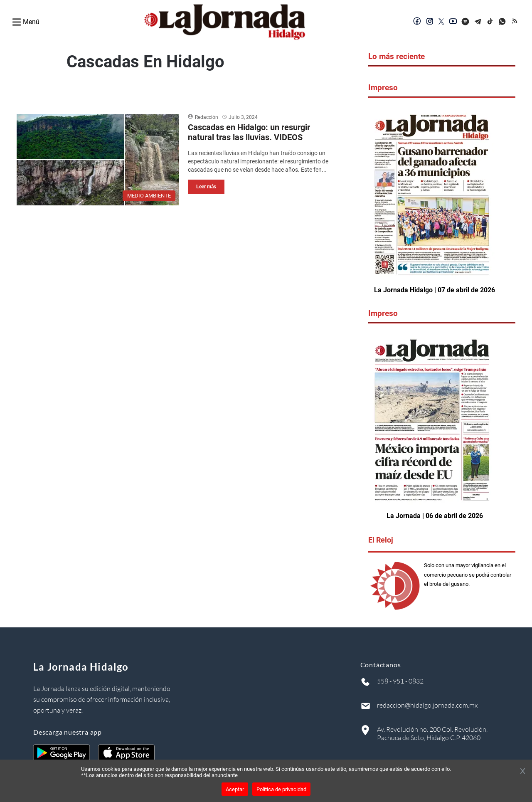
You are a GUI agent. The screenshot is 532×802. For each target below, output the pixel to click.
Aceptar (235, 789)
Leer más (206, 187)
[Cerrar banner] (523, 772)
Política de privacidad (281, 789)
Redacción (207, 117)
